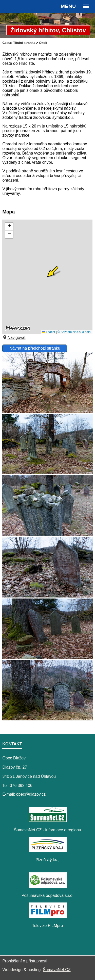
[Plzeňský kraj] (48, 851)
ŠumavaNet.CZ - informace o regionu (48, 830)
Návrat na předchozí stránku (35, 348)
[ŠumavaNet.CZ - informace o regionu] (48, 821)
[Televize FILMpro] (48, 916)
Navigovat (14, 338)
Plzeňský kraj (47, 860)
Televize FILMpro (48, 926)
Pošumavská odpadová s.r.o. (48, 895)
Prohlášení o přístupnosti (25, 961)
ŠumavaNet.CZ (57, 970)
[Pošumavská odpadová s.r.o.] (48, 886)
